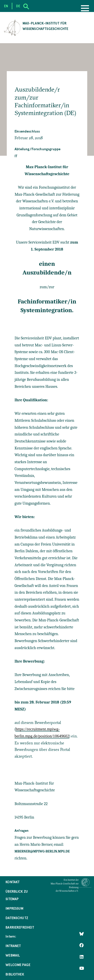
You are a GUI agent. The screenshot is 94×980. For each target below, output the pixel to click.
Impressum (14, 908)
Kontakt (13, 882)
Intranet (13, 946)
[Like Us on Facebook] (82, 945)
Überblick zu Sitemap (17, 895)
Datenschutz (17, 918)
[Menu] (85, 9)
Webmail (13, 955)
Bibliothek (15, 974)
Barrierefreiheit (20, 927)
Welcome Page (18, 965)
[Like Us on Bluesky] (82, 934)
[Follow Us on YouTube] (82, 968)
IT (16, 156)
